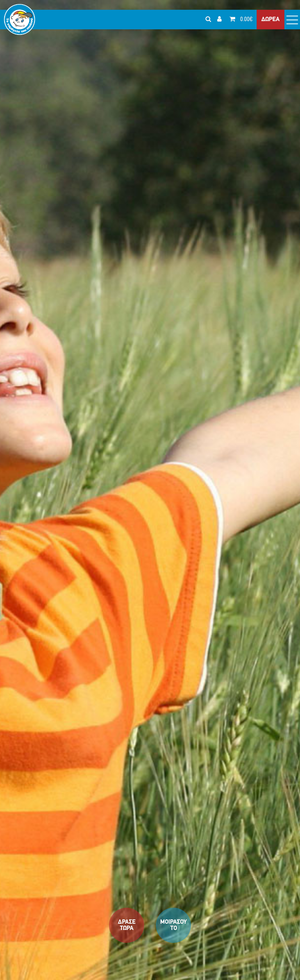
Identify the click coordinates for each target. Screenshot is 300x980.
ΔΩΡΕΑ (271, 20)
